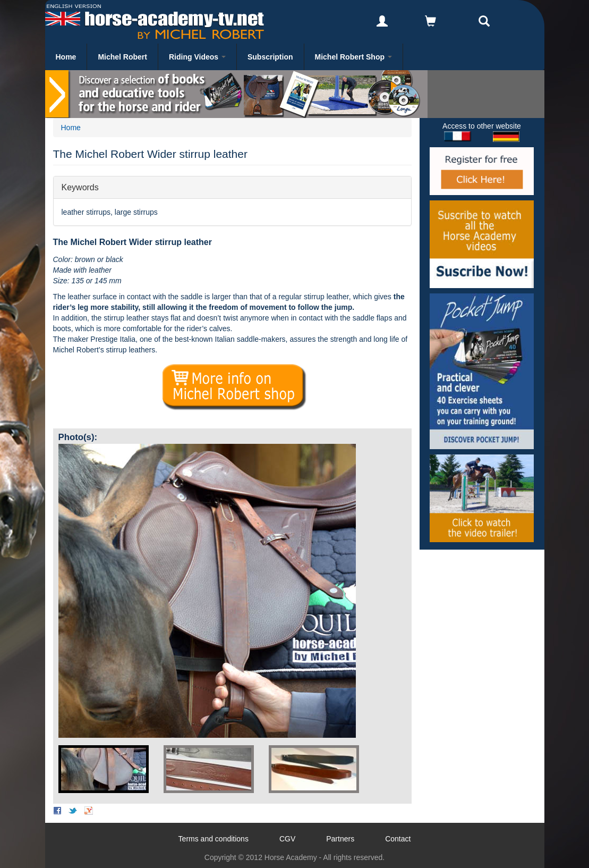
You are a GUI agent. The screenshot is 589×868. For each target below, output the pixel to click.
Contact (398, 839)
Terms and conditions (214, 839)
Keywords (80, 187)
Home (66, 57)
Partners (340, 839)
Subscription (270, 57)
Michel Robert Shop (353, 57)
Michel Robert (122, 57)
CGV (287, 839)
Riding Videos (197, 57)
